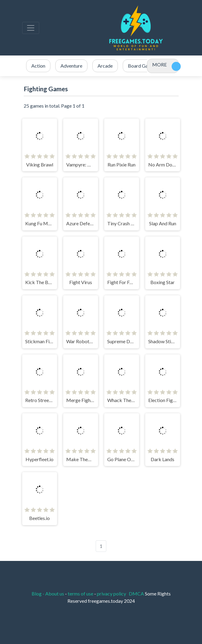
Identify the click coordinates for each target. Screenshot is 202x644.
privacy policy (111, 594)
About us (55, 594)
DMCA (137, 594)
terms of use (80, 594)
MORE (159, 64)
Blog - (38, 594)
